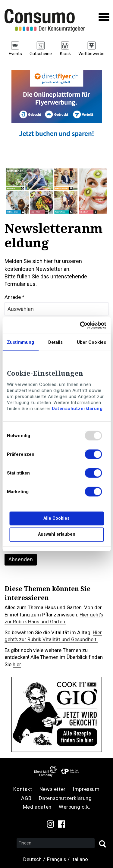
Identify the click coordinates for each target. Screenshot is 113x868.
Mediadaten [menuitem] (37, 807)
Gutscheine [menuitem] (41, 54)
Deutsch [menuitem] (32, 859)
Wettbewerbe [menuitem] (91, 54)
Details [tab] (56, 342)
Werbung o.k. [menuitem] (74, 807)
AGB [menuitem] (26, 798)
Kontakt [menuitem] (23, 789)
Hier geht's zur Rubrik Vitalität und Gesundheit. (53, 636)
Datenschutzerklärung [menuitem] (65, 798)
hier (17, 664)
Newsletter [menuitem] (53, 789)
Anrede (13, 297)
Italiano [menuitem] (80, 859)
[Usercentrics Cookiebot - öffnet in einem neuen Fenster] (80, 325)
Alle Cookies (56, 518)
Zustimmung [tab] (20, 342)
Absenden (21, 559)
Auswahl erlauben (57, 534)
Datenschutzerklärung (77, 409)
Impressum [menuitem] (86, 789)
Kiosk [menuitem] (65, 54)
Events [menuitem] (15, 54)
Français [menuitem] (56, 859)
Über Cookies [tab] (91, 342)
